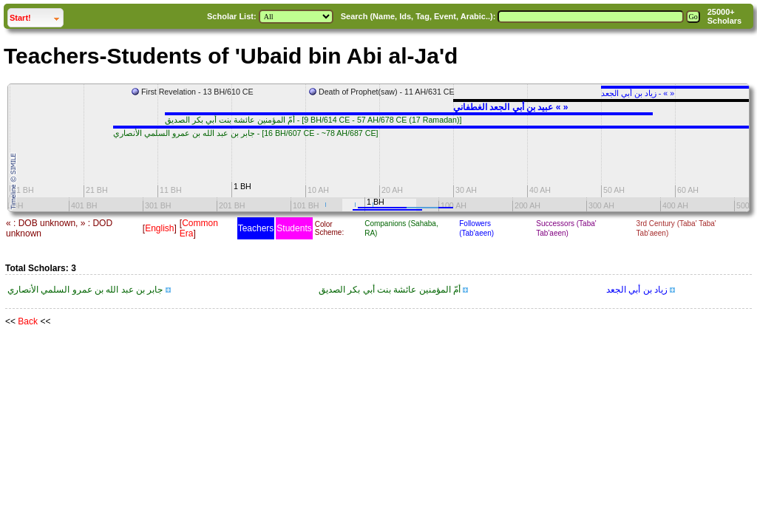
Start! (36, 16)
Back (28, 321)
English (159, 228)
